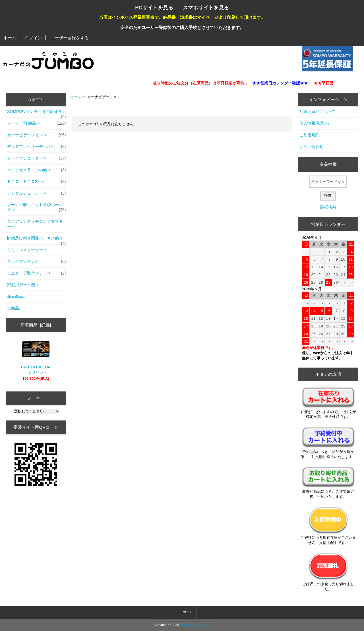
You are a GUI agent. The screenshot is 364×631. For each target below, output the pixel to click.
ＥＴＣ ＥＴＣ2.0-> (37, 182)
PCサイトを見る (154, 8)
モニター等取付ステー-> (37, 273)
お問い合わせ (311, 147)
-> (37, 135)
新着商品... (17, 296)
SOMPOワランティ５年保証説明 (37, 113)
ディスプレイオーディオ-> (37, 147)
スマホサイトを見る (206, 8)
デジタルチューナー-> (37, 193)
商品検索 (328, 164)
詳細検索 (328, 207)
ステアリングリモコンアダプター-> (35, 224)
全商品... (15, 308)
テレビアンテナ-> (37, 262)
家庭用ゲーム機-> (23, 285)
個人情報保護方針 (315, 123)
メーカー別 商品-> (37, 123)
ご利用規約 (309, 135)
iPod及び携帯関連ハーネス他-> (37, 240)
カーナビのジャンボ (195, 625)
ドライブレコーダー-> (37, 158)
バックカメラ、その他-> (37, 170)
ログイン (33, 38)
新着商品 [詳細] (36, 325)
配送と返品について (317, 112)
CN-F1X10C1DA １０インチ (36, 358)
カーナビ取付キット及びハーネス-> (37, 207)
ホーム (10, 38)
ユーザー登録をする (70, 38)
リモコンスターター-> (27, 250)
